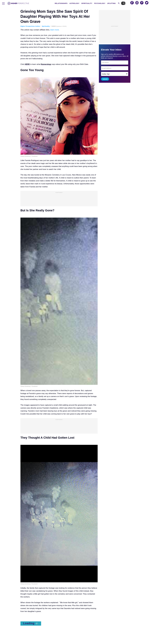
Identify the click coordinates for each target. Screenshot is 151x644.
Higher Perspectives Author (30, 26)
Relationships (65, 3)
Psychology (104, 3)
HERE (27, 64)
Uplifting (116, 3)
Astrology (79, 3)
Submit (105, 79)
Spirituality (91, 3)
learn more (55, 30)
